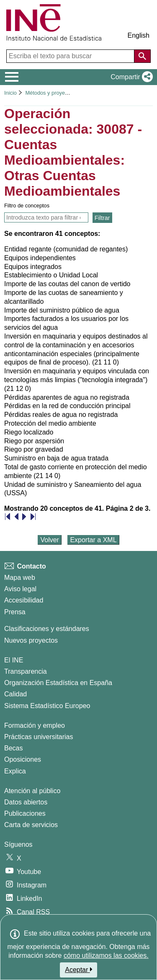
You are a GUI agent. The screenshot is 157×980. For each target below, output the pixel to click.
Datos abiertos (26, 802)
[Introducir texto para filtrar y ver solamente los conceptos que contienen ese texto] (46, 217)
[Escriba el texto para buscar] (71, 56)
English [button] (139, 35)
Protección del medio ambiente (50, 423)
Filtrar (102, 218)
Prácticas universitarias (39, 737)
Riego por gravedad (34, 449)
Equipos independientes (40, 258)
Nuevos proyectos (31, 640)
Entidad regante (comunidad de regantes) (66, 249)
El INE (14, 660)
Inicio (10, 93)
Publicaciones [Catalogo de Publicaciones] (25, 813)
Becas (13, 748)
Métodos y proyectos (51, 93)
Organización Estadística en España (58, 683)
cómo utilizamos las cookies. (106, 955)
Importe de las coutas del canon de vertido (67, 284)
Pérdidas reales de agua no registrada (61, 415)
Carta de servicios (31, 825)
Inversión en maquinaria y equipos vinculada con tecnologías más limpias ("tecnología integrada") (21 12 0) (77, 380)
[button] (130, 77)
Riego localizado (29, 432)
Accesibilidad (24, 600)
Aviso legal (20, 589)
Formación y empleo (35, 725)
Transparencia (26, 671)
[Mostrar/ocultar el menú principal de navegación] (12, 77)
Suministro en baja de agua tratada (56, 458)
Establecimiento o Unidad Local (51, 275)
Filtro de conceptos (27, 206)
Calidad (15, 694)
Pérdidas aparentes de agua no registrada (67, 397)
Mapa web (20, 578)
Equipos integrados (33, 267)
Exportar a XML (93, 540)
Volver (49, 540)
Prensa (15, 612)
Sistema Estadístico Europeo (47, 706)
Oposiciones (23, 759)
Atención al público (32, 791)
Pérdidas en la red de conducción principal (67, 406)
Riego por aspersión (34, 441)
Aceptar (78, 970)
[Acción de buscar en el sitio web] (142, 56)
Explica (15, 771)
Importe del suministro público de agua (62, 310)
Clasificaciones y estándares (47, 629)
